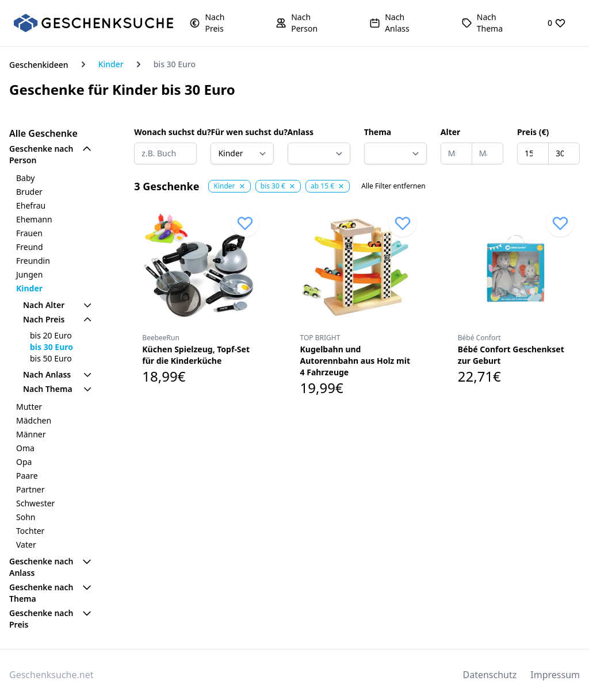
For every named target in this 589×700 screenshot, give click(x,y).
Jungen (29, 274)
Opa (24, 462)
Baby (25, 178)
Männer (31, 434)
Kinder (111, 64)
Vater (26, 545)
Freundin (33, 261)
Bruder (29, 192)
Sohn (26, 517)
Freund (30, 247)
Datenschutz (490, 675)
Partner (30, 489)
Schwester (35, 503)
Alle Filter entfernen (393, 186)
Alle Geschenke (43, 133)
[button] (216, 23)
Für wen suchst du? (242, 132)
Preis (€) (533, 132)
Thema (378, 132)
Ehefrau (31, 205)
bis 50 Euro (51, 358)
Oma (25, 448)
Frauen (29, 233)
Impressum (555, 675)
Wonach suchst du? (165, 132)
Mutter (29, 407)
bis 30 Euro (51, 347)
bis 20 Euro (51, 335)
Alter (451, 132)
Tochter (30, 531)
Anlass (301, 132)
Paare (27, 476)
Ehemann (34, 219)
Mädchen (34, 420)
